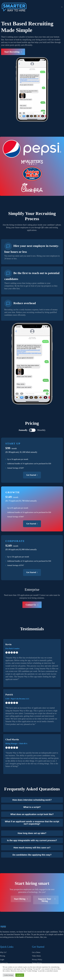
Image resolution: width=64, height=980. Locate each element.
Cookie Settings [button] (9, 975)
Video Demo (36, 952)
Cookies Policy (37, 962)
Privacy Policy (37, 955)
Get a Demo (36, 948)
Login (2, 955)
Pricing (2, 952)
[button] (62, 7)
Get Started (32, 475)
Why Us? (3, 948)
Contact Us (4, 959)
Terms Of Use (37, 959)
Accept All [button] (20, 975)
